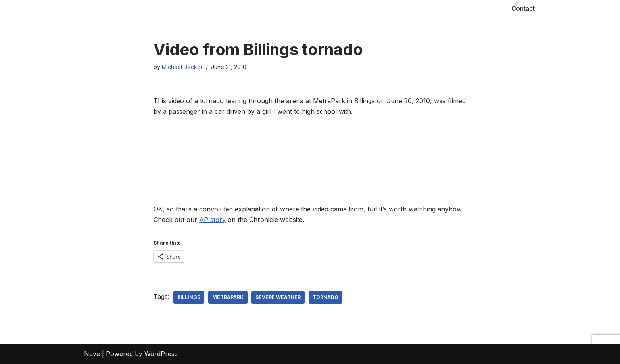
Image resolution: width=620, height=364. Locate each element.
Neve (92, 354)
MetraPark (228, 297)
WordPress (161, 354)
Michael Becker (182, 67)
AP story (212, 220)
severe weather (278, 297)
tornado (325, 297)
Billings (189, 297)
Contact (523, 8)
